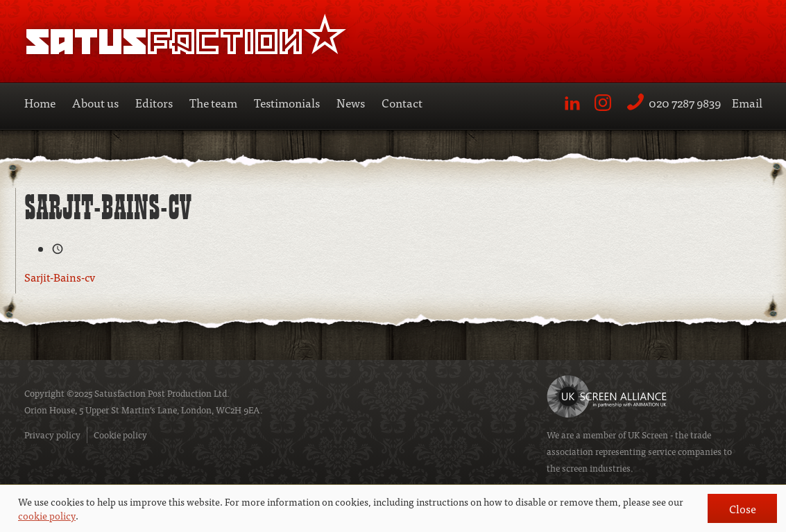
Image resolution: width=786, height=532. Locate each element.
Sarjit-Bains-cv (60, 277)
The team (213, 102)
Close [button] (743, 508)
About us (95, 102)
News (351, 102)
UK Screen (648, 435)
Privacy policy (52, 435)
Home (40, 102)
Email (747, 102)
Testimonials (287, 102)
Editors (154, 102)
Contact (402, 102)
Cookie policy (120, 435)
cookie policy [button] (47, 515)
